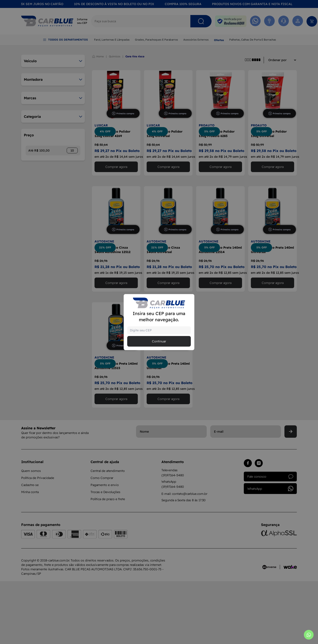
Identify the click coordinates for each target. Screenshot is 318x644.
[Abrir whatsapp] (309, 635)
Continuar (159, 341)
